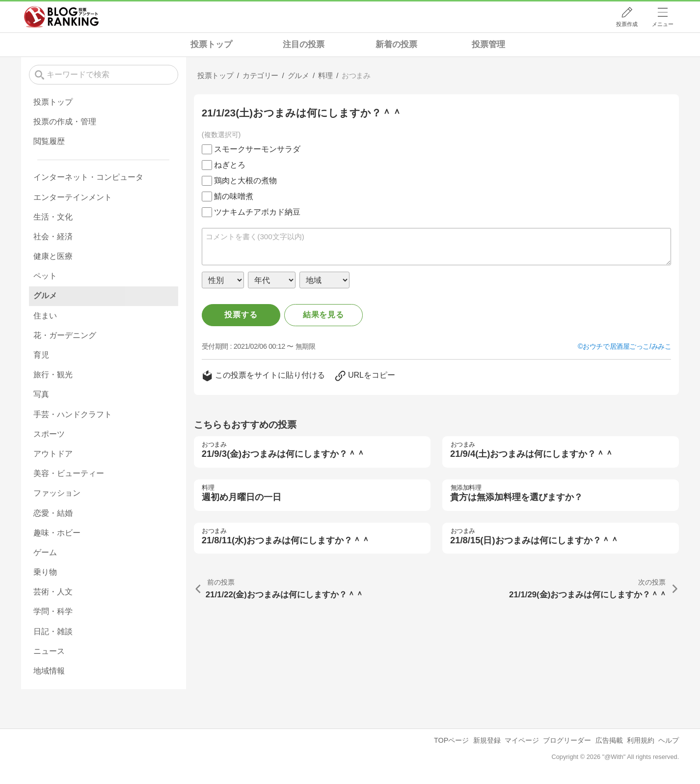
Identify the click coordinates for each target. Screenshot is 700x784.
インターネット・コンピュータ (88, 177)
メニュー (663, 24)
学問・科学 (53, 611)
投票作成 (627, 24)
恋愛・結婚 (53, 513)
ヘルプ (669, 740)
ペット (45, 276)
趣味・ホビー (57, 533)
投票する (241, 315)
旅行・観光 (53, 375)
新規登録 (487, 740)
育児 (41, 355)
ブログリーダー (567, 740)
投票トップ (211, 44)
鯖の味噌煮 (234, 196)
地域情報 (49, 671)
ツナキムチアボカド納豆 (257, 212)
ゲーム (45, 552)
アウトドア (53, 454)
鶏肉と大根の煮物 (245, 181)
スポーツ (49, 434)
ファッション (57, 493)
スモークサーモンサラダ (257, 149)
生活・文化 (53, 217)
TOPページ (451, 740)
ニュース (49, 651)
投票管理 (488, 44)
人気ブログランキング (61, 17)
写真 (41, 394)
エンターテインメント (73, 197)
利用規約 (641, 740)
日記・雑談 (53, 631)
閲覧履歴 (49, 141)
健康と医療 (53, 256)
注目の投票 (304, 44)
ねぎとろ (230, 165)
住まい (45, 316)
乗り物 (45, 572)
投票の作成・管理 (65, 122)
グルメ (45, 295)
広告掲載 (609, 740)
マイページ (522, 740)
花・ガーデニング (65, 335)
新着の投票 (396, 44)
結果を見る (323, 315)
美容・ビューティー (69, 473)
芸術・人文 (53, 592)
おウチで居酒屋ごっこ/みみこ (627, 346)
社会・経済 (53, 237)
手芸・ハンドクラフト (73, 414)
